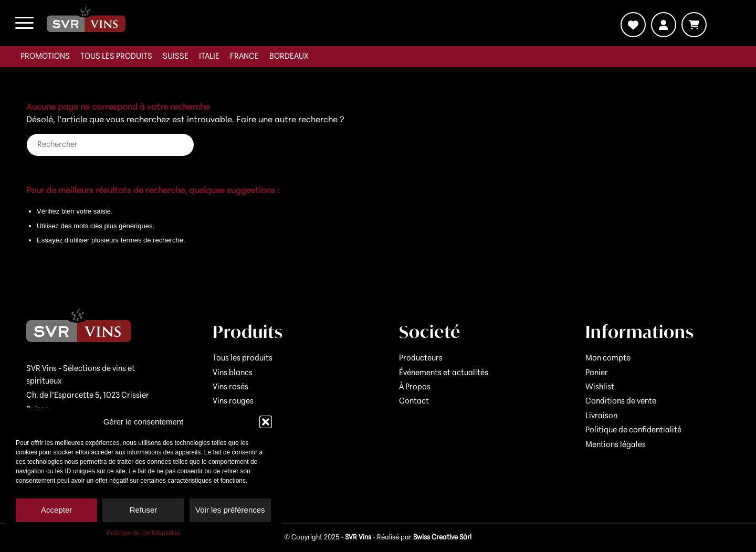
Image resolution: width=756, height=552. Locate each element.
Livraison (601, 416)
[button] (266, 422)
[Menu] (24, 23)
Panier (597, 373)
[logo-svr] (86, 19)
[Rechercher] (110, 145)
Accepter (56, 510)
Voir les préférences (230, 510)
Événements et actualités (444, 373)
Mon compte (608, 358)
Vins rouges (233, 401)
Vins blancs (233, 373)
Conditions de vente (621, 401)
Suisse (176, 57)
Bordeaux (289, 57)
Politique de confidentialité (143, 533)
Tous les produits (116, 57)
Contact (414, 401)
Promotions (45, 57)
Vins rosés (230, 387)
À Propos (415, 387)
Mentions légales (616, 445)
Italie (209, 57)
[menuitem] (45, 57)
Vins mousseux (238, 416)
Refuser (144, 510)
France (244, 57)
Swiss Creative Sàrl (442, 538)
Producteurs (421, 358)
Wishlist (600, 387)
